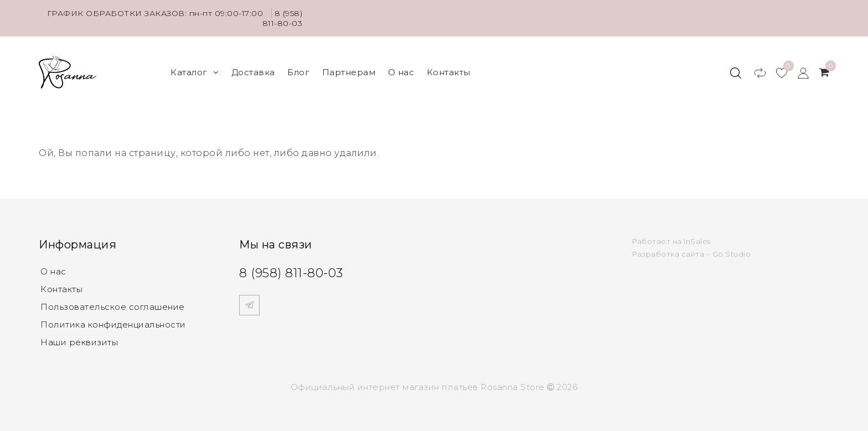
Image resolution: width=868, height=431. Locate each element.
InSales (697, 241)
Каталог (195, 72)
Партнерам (349, 72)
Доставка (253, 72)
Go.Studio (732, 254)
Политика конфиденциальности (113, 324)
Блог (298, 72)
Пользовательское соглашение (113, 307)
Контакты (449, 72)
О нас (401, 72)
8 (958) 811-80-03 (283, 18)
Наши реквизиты (79, 342)
